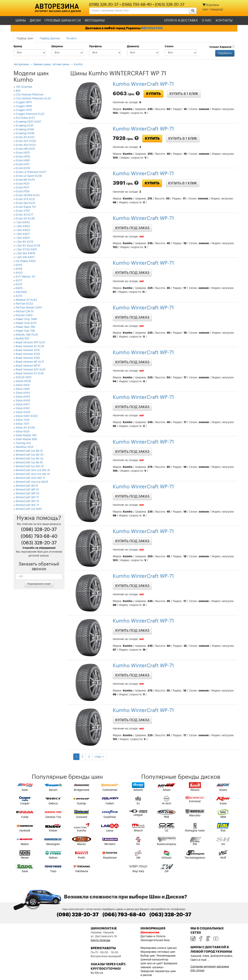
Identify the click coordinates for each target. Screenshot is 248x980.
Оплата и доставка (181, 21)
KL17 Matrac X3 (25, 277)
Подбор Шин (25, 39)
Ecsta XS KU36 (25, 219)
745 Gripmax (24, 87)
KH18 (19, 269)
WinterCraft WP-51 (27, 490)
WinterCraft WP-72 (27, 501)
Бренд (18, 46)
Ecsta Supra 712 (26, 207)
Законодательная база (155, 940)
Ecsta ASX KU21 (26, 145)
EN (97, 973)
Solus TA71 (22, 424)
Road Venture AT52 (28, 354)
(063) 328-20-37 (170, 5)
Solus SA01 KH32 (27, 416)
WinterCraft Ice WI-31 (29, 451)
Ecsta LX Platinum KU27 (31, 172)
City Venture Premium (30, 95)
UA (101, 973)
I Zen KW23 (23, 230)
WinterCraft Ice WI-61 (29, 463)
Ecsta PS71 (22, 188)
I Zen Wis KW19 (25, 253)
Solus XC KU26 (25, 428)
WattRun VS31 (25, 447)
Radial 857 (22, 339)
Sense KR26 (23, 381)
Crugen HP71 (24, 102)
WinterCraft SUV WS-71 (30, 478)
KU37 (19, 284)
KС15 (19, 296)
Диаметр (133, 46)
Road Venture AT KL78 (30, 346)
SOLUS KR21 (24, 377)
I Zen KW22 (23, 226)
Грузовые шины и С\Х (63, 21)
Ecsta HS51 (23, 153)
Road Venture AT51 (28, 350)
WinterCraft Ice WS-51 (30, 466)
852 (18, 91)
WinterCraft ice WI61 (29, 509)
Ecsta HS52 (23, 157)
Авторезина (57, 6)
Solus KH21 (23, 408)
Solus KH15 (23, 397)
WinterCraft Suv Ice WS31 (32, 482)
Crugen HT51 (24, 110)
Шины (21, 21)
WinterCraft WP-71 (27, 497)
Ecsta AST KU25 (26, 141)
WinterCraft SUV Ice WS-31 (33, 470)
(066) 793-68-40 (137, 5)
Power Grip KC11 (26, 323)
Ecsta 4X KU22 (25, 137)
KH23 (19, 273)
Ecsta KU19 (23, 168)
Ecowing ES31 (25, 126)
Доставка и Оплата (153, 936)
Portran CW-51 (25, 312)
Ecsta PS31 (23, 184)
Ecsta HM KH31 (25, 149)
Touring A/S (23, 443)
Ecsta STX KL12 (25, 199)
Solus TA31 (23, 420)
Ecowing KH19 (25, 130)
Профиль (96, 46)
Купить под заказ (132, 228)
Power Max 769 (25, 327)
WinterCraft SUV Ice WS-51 (33, 474)
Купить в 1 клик (184, 94)
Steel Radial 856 (26, 439)
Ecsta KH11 (23, 164)
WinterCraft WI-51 (27, 486)
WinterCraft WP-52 (28, 494)
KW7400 (21, 292)
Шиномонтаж (150, 933)
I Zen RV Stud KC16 (28, 246)
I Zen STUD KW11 (26, 250)
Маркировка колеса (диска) (159, 948)
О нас (207, 21)
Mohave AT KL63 (26, 300)
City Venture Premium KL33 (33, 99)
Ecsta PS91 (23, 192)
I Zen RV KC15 (25, 242)
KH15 (19, 265)
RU (93, 973)
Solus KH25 (23, 412)
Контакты (224, 21)
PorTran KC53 (24, 304)
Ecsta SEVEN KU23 (28, 195)
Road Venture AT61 (28, 358)
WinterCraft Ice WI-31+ (30, 455)
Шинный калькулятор (154, 960)
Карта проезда (100, 940)
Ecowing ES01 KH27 (28, 122)
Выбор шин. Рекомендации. (158, 956)
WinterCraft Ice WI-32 (29, 459)
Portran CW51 (24, 315)
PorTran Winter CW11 (29, 308)
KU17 (19, 281)
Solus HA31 (23, 385)
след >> (99, 757)
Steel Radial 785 (26, 435)
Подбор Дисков (50, 39)
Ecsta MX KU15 (25, 180)
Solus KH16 (23, 401)
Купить (153, 94)
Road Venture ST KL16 (30, 374)
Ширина (57, 46)
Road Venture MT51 (28, 366)
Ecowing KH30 (25, 133)
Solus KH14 (23, 393)
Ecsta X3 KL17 (24, 215)
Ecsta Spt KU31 (25, 203)
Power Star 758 (25, 331)
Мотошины (95, 21)
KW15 (19, 288)
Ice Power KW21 (26, 261)
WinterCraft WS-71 (27, 505)
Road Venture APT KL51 (30, 343)
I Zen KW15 (23, 222)
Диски (35, 21)
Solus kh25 (23, 432)
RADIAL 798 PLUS (27, 335)
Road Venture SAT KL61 (31, 370)
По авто (71, 39)
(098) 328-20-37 (104, 5)
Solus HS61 (23, 389)
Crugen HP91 (24, 106)
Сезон (169, 46)
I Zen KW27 (23, 234)
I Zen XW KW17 (25, 257)
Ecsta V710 (23, 211)
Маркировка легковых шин (158, 952)
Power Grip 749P (26, 319)
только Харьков (222, 47)
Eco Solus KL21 (25, 118)
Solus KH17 (23, 405)
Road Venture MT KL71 (30, 362)
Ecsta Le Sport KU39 (29, 176)
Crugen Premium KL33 (30, 114)
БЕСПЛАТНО (152, 28)
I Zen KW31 (23, 238)
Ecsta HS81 (23, 161)
